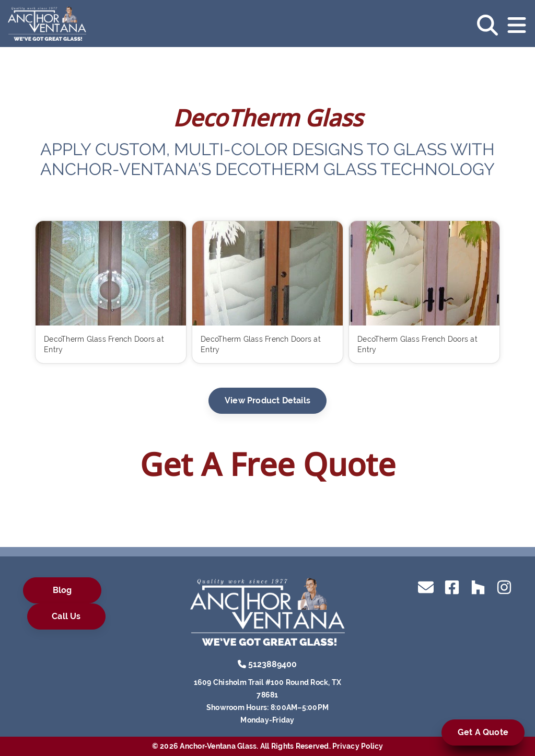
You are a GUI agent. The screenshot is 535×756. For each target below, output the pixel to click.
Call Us (66, 616)
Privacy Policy (358, 746)
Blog (62, 590)
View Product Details (267, 400)
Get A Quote (483, 732)
